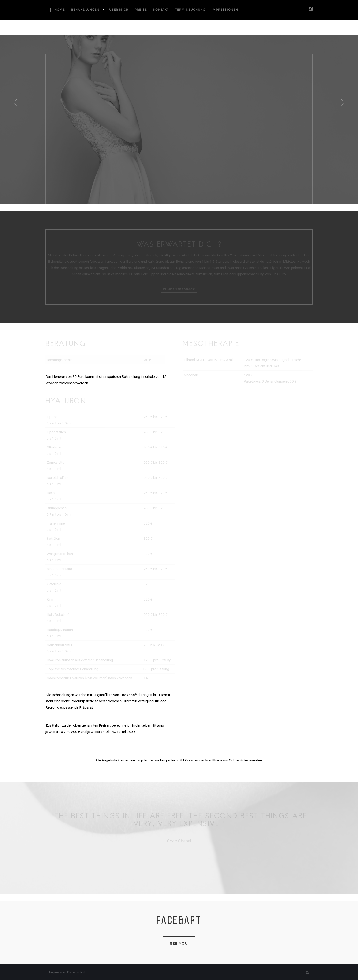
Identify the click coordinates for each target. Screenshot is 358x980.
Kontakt (161, 9)
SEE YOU (179, 943)
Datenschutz (77, 972)
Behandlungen (85, 9)
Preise (141, 9)
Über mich (119, 9)
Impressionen (225, 9)
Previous (15, 107)
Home (60, 9)
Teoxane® (128, 695)
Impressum (58, 972)
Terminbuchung (190, 9)
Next (344, 107)
